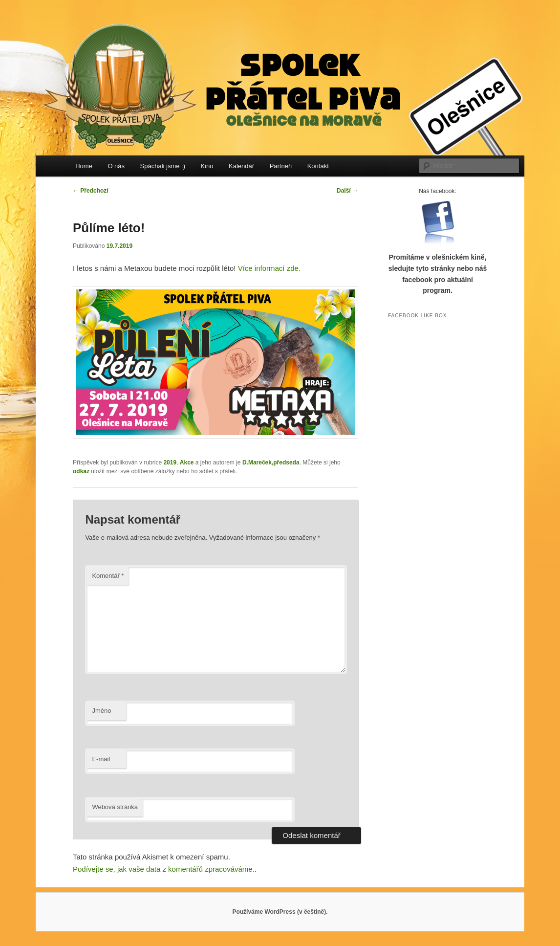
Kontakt (318, 166)
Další (347, 191)
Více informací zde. (269, 268)
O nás (116, 166)
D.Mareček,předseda (271, 462)
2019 (170, 462)
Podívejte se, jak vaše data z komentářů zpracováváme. (164, 869)
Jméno (101, 711)
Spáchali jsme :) (163, 166)
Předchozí (91, 191)
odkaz (81, 471)
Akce (187, 462)
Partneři (281, 166)
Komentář (108, 576)
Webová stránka (115, 807)
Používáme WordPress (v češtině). (280, 912)
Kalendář (241, 166)
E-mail (101, 759)
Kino (207, 166)
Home (84, 166)
